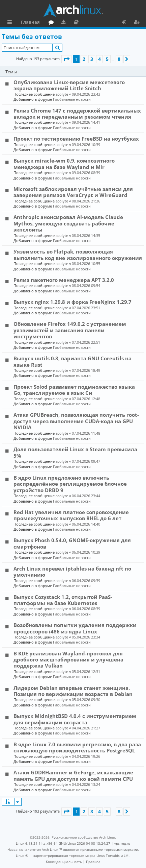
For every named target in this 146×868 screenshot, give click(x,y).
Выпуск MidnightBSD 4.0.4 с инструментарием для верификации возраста (75, 719)
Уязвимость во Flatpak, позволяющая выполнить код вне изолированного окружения (78, 255)
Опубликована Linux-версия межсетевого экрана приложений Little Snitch (69, 85)
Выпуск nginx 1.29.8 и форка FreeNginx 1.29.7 (72, 302)
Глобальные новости (72, 99)
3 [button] (92, 59)
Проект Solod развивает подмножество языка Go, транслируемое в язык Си (74, 390)
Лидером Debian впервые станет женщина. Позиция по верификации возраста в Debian (73, 691)
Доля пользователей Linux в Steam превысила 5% (75, 452)
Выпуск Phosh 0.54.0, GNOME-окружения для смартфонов (72, 543)
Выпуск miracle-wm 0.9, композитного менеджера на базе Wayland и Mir (64, 164)
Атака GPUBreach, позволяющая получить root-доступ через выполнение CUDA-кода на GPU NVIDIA (76, 421)
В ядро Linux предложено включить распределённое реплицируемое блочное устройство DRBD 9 (70, 484)
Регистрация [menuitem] (138, 23)
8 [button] (119, 59)
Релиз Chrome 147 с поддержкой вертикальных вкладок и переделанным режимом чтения (77, 114)
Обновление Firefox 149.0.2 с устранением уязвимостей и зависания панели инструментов (70, 330)
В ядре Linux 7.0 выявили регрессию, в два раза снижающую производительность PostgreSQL (77, 747)
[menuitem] (64, 862)
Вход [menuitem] (126, 23)
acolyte (62, 94)
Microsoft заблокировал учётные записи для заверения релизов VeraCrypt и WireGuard (73, 192)
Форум (52, 23)
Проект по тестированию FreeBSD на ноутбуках (76, 139)
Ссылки (11, 23)
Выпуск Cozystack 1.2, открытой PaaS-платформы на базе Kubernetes (63, 600)
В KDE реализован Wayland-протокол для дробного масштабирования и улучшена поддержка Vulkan (68, 660)
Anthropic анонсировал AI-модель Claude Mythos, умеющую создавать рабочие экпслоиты (68, 223)
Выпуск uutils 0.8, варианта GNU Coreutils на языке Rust (72, 361)
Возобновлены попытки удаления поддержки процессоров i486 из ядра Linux (75, 628)
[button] (66, 59)
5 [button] (107, 59)
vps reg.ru (122, 843)
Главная (30, 22)
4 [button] (99, 59)
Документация (77, 23)
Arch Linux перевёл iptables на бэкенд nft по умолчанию (72, 572)
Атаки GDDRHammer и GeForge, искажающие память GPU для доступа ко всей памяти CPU (73, 775)
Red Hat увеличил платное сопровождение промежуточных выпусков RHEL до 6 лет (71, 515)
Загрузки (65, 23)
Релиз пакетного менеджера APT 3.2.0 (64, 280)
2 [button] (84, 59)
